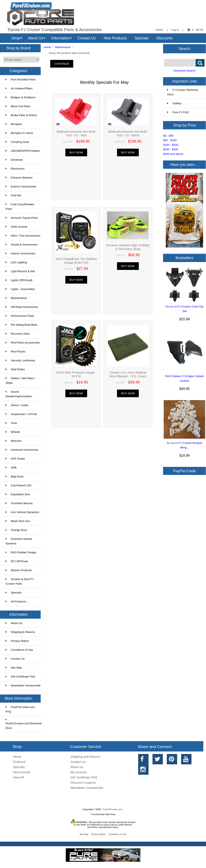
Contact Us (87, 38)
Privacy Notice (17, 641)
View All (18, 777)
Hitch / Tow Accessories (23, 236)
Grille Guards (16, 227)
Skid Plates (15, 369)
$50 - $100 (170, 140)
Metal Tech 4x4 (18, 521)
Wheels (13, 432)
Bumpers (14, 124)
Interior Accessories (21, 253)
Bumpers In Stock (19, 133)
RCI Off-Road (17, 561)
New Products (115, 38)
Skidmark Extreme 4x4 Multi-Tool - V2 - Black (128, 133)
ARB (11, 468)
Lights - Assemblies (20, 289)
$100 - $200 (171, 145)
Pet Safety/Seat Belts (21, 325)
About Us (36, 38)
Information (60, 38)
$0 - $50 (168, 136)
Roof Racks (15, 351)
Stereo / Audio (17, 405)
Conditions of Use (19, 650)
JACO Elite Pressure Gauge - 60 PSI (76, 374)
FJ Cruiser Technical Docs (183, 92)
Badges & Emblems (21, 97)
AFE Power (15, 459)
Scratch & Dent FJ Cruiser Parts (20, 581)
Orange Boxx (16, 530)
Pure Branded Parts (21, 80)
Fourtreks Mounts (19, 503)
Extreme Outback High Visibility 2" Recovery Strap (128, 247)
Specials (142, 38)
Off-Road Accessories (22, 307)
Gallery (174, 103)
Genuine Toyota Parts (22, 218)
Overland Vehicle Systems (19, 541)
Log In (175, 30)
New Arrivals (22, 772)
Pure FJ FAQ (178, 112)
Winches (14, 441)
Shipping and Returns (85, 757)
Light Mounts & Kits (20, 271)
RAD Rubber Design (21, 552)
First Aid (13, 195)
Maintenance (63, 47)
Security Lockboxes (20, 360)
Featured (19, 762)
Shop (16, 38)
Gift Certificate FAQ (20, 677)
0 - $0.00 (195, 30)
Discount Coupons (83, 782)
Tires (11, 423)
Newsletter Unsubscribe (23, 685)
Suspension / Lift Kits (21, 414)
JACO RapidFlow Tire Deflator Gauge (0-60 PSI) (76, 261)
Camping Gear (17, 142)
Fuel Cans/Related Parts (20, 207)
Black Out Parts (18, 106)
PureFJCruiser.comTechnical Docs (24, 724)
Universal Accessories (22, 450)
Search (185, 49)
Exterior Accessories (21, 186)
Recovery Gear (18, 334)
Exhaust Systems (19, 178)
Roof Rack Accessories (23, 343)
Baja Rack (15, 476)
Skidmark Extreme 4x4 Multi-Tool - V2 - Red (76, 133)
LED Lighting (16, 262)
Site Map (14, 668)
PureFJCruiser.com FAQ (20, 709)
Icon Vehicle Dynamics (22, 512)
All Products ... (17, 602)
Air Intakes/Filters (19, 88)
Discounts (165, 38)
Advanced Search (184, 71)
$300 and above (173, 154)
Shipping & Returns (20, 632)
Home (159, 30)
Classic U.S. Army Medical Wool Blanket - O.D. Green (128, 374)
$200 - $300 (171, 149)
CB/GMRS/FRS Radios (23, 151)
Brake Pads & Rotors (21, 115)
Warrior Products (19, 570)
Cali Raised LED (19, 485)
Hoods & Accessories (21, 245)
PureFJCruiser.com (112, 809)
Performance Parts (20, 316)
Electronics (15, 169)
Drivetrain (14, 160)
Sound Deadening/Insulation (19, 394)
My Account (79, 772)
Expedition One (18, 494)
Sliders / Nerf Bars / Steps (20, 381)
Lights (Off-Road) (19, 280)
